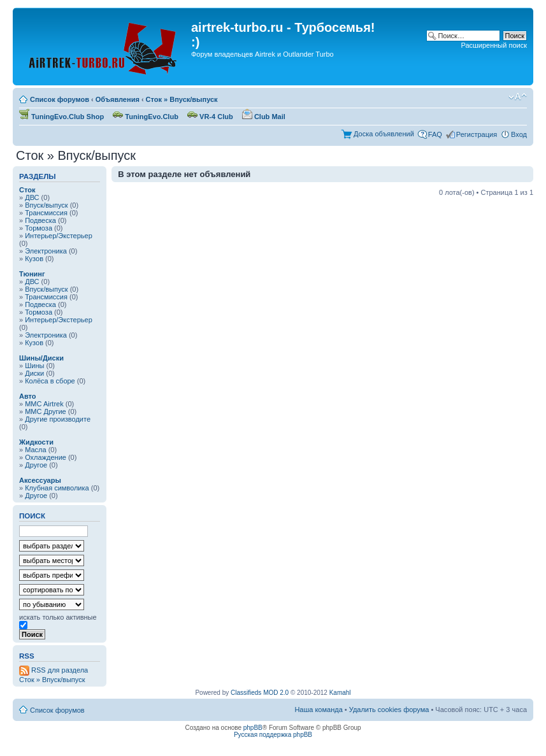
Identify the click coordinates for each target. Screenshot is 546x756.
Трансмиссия (46, 213)
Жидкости (36, 442)
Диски (34, 373)
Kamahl (340, 693)
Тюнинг (32, 274)
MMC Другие (46, 411)
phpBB (253, 728)
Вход (519, 134)
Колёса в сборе (50, 381)
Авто (28, 396)
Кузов (34, 259)
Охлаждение (46, 457)
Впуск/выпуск (46, 205)
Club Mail (264, 117)
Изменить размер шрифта (518, 97)
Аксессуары (40, 480)
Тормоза (39, 228)
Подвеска (40, 220)
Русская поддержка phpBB (273, 735)
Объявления (118, 99)
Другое (36, 465)
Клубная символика (57, 488)
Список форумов (60, 99)
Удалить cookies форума (389, 710)
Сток (27, 190)
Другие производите (58, 419)
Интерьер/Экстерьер (59, 236)
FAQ (435, 134)
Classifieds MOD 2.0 (260, 693)
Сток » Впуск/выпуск (182, 99)
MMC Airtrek (44, 404)
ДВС (32, 197)
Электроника (46, 251)
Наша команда (318, 710)
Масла (35, 450)
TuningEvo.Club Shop (61, 117)
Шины (34, 366)
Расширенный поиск (494, 45)
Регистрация (477, 134)
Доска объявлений (384, 134)
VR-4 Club (210, 117)
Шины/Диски (41, 358)
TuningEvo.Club (146, 117)
